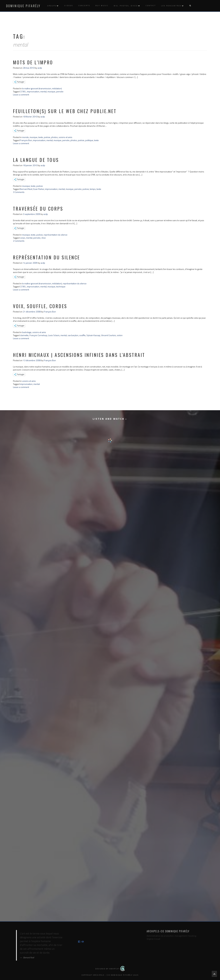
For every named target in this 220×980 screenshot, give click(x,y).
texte (96, 140)
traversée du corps (38, 209)
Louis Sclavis (54, 335)
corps (23, 238)
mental (43, 91)
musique (51, 91)
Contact (151, 6)
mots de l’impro (33, 62)
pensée (60, 91)
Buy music (102, 6)
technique (61, 286)
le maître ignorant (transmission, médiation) (42, 88)
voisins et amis (65, 137)
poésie (81, 140)
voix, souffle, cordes (40, 306)
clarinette (24, 335)
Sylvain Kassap (93, 335)
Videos (69, 6)
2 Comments (19, 241)
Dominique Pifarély (23, 6)
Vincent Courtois (109, 335)
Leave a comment (21, 95)
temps (93, 189)
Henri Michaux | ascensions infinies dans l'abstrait (79, 355)
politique (89, 140)
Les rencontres (171, 6)
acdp (40, 68)
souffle (82, 335)
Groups (52, 6)
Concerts (84, 6)
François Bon (26, 140)
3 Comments (19, 192)
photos (54, 137)
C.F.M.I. (23, 91)
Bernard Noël (26, 189)
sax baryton (73, 335)
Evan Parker (39, 189)
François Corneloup (38, 335)
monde (25, 137)
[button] (190, 6)
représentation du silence (56, 235)
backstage (27, 332)
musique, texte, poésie (40, 137)
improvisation (33, 91)
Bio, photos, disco (126, 6)
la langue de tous (36, 160)
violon (120, 335)
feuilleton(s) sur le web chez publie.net (65, 111)
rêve (44, 238)
